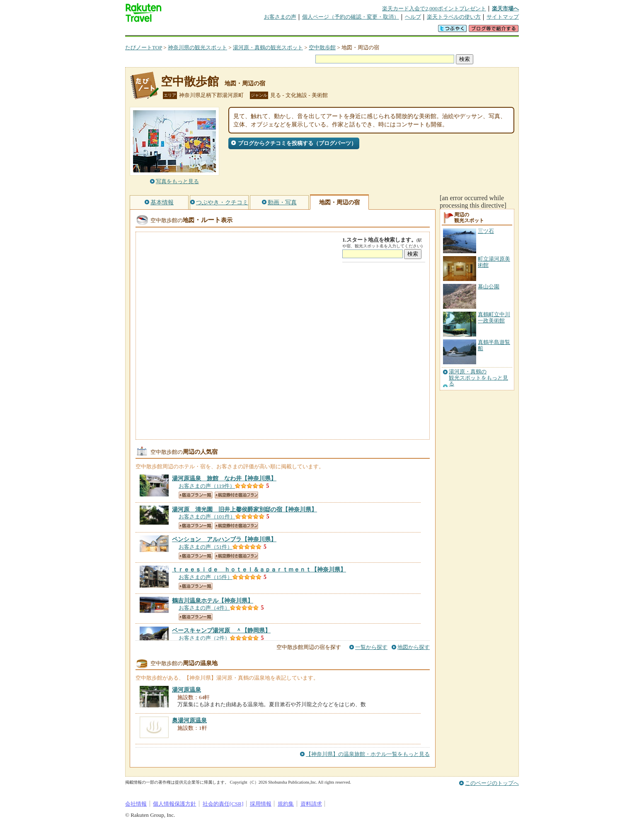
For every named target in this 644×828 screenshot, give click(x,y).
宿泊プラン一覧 (196, 495)
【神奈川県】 (224, 478)
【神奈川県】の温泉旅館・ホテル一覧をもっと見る (368, 754)
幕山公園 (489, 287)
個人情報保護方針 (174, 804)
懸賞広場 (222, 31)
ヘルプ (413, 17)
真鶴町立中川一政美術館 (494, 317)
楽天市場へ (505, 8)
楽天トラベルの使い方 (454, 17)
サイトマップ (503, 17)
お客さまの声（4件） (204, 608)
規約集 (286, 804)
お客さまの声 (280, 17)
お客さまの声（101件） (207, 517)
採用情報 (261, 804)
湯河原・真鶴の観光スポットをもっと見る (478, 378)
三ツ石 (486, 231)
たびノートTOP (144, 47)
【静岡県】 (221, 630)
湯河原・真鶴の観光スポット (268, 47)
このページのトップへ (492, 783)
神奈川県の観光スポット (197, 47)
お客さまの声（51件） (206, 547)
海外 (188, 31)
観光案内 (324, 31)
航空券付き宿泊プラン (236, 495)
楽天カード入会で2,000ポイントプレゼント (434, 8)
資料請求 (311, 804)
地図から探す (414, 647)
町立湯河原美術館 (494, 262)
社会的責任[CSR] (223, 804)
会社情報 (136, 804)
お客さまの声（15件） (206, 577)
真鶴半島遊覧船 (494, 345)
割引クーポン (256, 31)
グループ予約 (290, 31)
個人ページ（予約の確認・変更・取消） (351, 17)
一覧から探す (371, 647)
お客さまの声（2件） (204, 638)
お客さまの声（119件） (207, 486)
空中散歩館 (322, 47)
